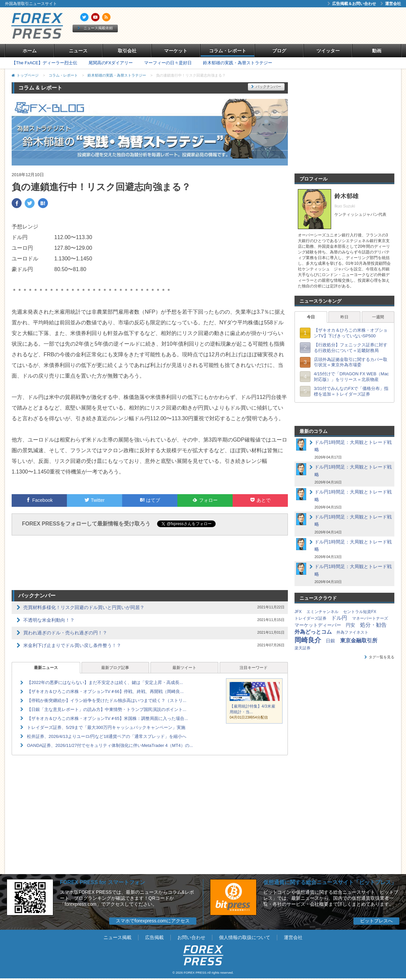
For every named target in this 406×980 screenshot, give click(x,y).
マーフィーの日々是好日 (168, 63)
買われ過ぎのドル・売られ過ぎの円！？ (65, 633)
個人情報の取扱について (245, 937)
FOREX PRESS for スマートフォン (102, 882)
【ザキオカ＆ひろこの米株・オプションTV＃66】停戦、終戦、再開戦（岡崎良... (105, 691)
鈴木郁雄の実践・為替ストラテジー (238, 63)
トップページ (28, 75)
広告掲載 (154, 937)
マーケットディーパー (318, 625)
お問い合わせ (191, 937)
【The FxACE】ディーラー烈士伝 (44, 63)
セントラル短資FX (360, 612)
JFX (298, 612)
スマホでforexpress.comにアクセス (153, 921)
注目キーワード (254, 668)
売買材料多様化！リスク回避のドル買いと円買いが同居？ (84, 607)
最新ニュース (46, 668)
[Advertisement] (280, 26)
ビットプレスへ (376, 921)
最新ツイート (184, 668)
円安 (350, 625)
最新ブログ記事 (115, 668)
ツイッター (328, 51)
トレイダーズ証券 (310, 618)
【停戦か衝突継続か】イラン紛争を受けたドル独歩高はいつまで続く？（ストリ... (107, 700)
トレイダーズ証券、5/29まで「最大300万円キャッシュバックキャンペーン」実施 (106, 727)
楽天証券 (303, 648)
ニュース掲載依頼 (95, 28)
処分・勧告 (373, 625)
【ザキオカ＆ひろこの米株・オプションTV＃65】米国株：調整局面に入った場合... (107, 718)
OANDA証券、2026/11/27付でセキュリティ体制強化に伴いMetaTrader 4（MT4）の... (110, 745)
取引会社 (127, 51)
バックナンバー (266, 87)
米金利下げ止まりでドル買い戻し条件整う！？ (72, 645)
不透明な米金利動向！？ (49, 620)
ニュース (78, 51)
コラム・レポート (228, 51)
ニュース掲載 (117, 937)
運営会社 (391, 4)
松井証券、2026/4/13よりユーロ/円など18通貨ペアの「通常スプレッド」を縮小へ (107, 736)
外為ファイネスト (352, 632)
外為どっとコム (313, 632)
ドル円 (339, 618)
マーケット (176, 51)
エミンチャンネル (322, 612)
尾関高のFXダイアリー (111, 63)
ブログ (279, 51)
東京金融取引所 (359, 641)
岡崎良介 (308, 640)
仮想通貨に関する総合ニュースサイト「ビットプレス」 (330, 882)
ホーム (30, 51)
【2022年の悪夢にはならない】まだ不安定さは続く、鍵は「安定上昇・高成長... (105, 682)
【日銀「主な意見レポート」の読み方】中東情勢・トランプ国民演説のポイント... (107, 709)
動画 (377, 51)
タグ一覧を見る (379, 657)
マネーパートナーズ (370, 618)
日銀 (330, 641)
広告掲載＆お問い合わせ (352, 4)
